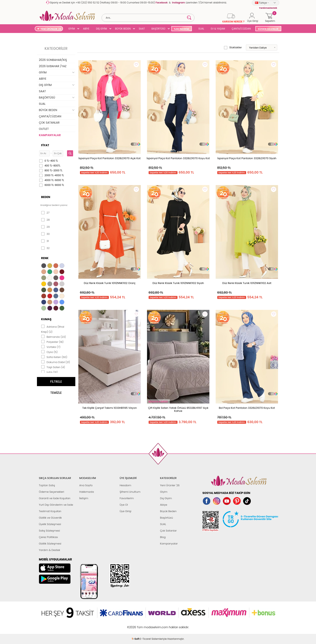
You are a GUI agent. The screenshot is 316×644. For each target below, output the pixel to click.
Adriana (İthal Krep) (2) (53, 329)
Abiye (164, 505)
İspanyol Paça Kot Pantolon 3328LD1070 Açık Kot (110, 158)
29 (46, 227)
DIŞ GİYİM (101, 29)
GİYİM (72, 29)
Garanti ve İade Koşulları (55, 498)
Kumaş (46, 319)
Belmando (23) (54, 337)
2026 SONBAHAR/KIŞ (53, 60)
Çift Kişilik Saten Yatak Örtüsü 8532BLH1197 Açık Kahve (178, 409)
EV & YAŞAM (218, 29)
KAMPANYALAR (50, 135)
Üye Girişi (126, 511)
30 (46, 234)
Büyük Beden (168, 511)
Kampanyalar (169, 544)
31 (45, 241)
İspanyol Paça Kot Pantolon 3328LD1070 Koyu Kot (178, 158)
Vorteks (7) (51, 347)
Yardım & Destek (50, 550)
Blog (163, 537)
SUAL (201, 29)
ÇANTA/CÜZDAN (241, 29)
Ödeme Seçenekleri (52, 492)
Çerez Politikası (48, 537)
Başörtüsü (167, 518)
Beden (46, 197)
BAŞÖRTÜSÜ (158, 29)
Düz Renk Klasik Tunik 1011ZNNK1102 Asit (247, 283)
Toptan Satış (47, 485)
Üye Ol (124, 505)
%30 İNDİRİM (181, 29)
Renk (45, 258)
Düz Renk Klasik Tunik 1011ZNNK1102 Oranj (110, 283)
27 (45, 213)
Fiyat (45, 145)
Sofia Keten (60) (54, 357)
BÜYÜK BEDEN (123, 29)
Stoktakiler (233, 48)
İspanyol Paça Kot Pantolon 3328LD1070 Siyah (247, 158)
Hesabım (125, 485)
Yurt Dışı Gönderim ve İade (56, 505)
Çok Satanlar (168, 531)
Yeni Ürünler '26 (170, 485)
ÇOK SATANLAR (49, 123)
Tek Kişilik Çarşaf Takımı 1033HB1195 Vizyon (109, 408)
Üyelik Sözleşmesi (50, 524)
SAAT (142, 29)
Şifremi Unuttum (130, 492)
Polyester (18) (52, 342)
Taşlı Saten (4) (53, 367)
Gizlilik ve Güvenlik (50, 518)
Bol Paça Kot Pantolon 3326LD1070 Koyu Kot (247, 408)
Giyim (164, 492)
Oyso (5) (49, 352)
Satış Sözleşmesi (49, 531)
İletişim (84, 498)
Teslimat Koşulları (50, 511)
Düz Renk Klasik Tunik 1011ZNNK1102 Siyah (178, 283)
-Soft (136, 625)
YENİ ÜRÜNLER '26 (51, 29)
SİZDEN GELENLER (268, 29)
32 (45, 248)
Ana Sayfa (86, 485)
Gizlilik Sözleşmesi (50, 544)
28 (46, 220)
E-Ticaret (145, 625)
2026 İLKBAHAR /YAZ (53, 66)
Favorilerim (127, 498)
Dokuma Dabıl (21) (56, 362)
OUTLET (44, 129)
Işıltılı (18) (50, 372)
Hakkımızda (87, 492)
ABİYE (86, 29)
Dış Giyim (166, 498)
